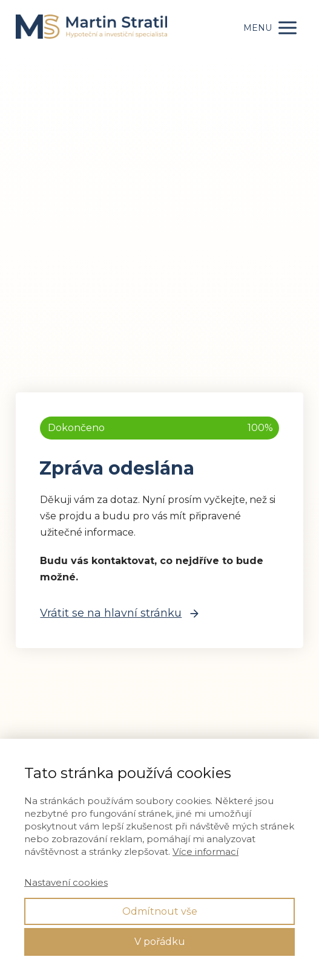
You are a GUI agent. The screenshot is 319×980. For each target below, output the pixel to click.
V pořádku (160, 942)
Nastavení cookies (66, 882)
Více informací (206, 852)
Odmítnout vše (160, 911)
